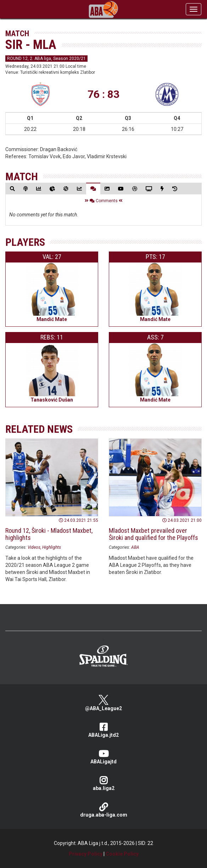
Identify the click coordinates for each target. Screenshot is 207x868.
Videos (34, 547)
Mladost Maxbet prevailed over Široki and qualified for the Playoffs (153, 534)
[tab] (12, 189)
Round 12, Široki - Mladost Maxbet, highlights (49, 534)
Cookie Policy (122, 854)
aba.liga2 (103, 783)
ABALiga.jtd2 (103, 730)
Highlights (52, 547)
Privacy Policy (86, 854)
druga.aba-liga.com (103, 810)
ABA (135, 547)
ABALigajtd (103, 757)
